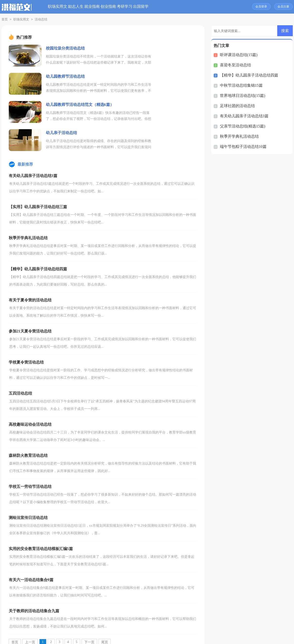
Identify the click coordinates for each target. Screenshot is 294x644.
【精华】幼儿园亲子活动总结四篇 (247, 75)
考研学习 (170, 7)
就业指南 (120, 7)
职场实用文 (68, 7)
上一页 (30, 586)
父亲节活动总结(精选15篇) (241, 126)
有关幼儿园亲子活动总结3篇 (243, 116)
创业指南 (145, 7)
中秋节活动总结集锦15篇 (240, 85)
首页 (5, 19)
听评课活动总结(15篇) (238, 55)
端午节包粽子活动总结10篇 (242, 147)
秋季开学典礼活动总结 (238, 136)
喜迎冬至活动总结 (235, 65)
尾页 (105, 586)
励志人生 (95, 7)
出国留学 (195, 7)
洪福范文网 (141, 638)
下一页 (89, 586)
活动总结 (41, 19)
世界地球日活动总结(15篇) (241, 96)
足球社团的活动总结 (236, 106)
